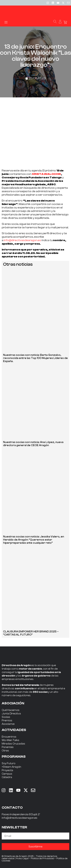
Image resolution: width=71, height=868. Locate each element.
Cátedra (7, 777)
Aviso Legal (22, 858)
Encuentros (9, 737)
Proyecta (7, 770)
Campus (7, 774)
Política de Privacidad (42, 858)
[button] (6, 22)
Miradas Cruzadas (13, 744)
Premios (7, 721)
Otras (5, 751)
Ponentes (8, 747)
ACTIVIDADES (14, 730)
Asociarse (8, 724)
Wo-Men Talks (10, 740)
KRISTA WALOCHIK (47, 174)
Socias (6, 717)
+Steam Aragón (11, 767)
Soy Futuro (9, 763)
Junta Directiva (11, 714)
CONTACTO (12, 808)
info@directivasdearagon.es (22, 240)
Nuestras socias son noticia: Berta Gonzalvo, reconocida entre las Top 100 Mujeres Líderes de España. (35, 358)
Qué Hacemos (11, 710)
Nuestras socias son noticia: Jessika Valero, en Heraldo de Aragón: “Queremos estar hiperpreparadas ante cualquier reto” (34, 540)
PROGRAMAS (14, 757)
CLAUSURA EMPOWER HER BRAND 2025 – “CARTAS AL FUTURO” (31, 633)
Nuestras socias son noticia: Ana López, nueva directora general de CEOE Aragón (33, 444)
